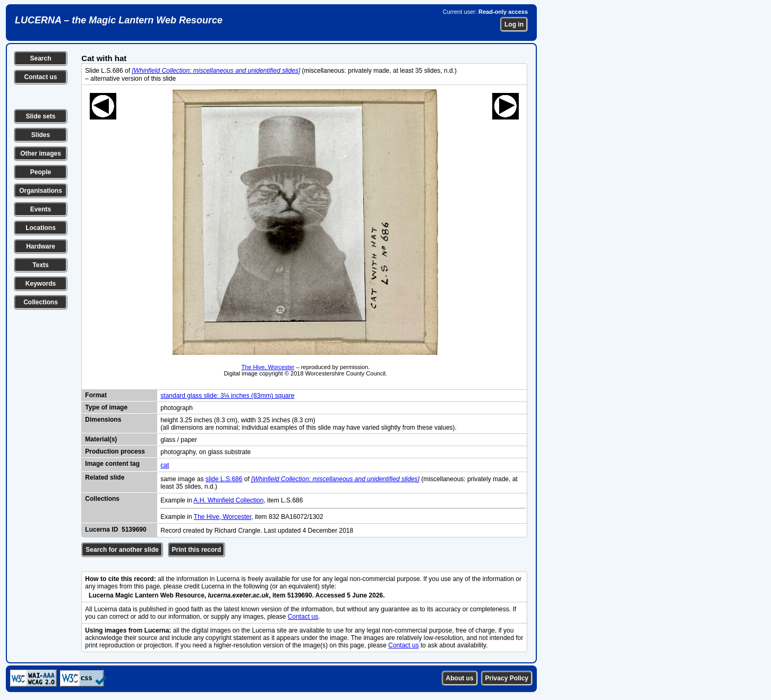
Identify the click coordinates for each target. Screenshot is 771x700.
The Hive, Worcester (268, 367)
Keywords (41, 284)
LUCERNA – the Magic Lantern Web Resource (119, 20)
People (41, 172)
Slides (41, 135)
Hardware (41, 246)
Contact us (40, 77)
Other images (41, 153)
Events (41, 209)
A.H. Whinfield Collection (228, 500)
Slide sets (40, 116)
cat (165, 465)
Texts (40, 265)
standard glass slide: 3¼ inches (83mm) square (227, 396)
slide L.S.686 (224, 479)
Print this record (197, 550)
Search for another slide (122, 550)
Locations (41, 228)
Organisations (41, 191)
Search (40, 58)
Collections (41, 302)
